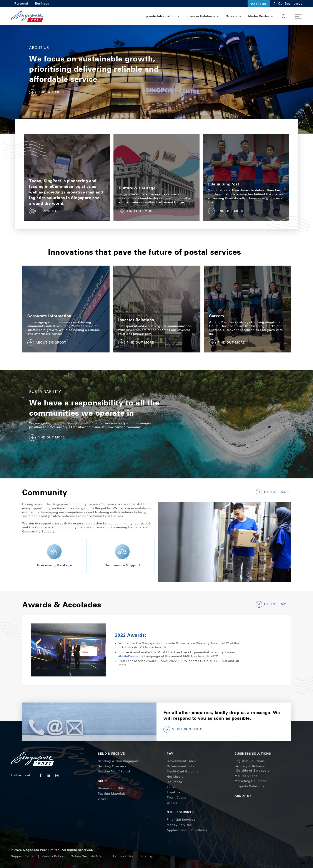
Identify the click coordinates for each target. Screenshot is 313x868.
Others (172, 803)
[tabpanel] (66, 309)
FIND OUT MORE (47, 93)
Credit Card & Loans (182, 771)
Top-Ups (174, 792)
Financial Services (181, 820)
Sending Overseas (112, 766)
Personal (21, 4)
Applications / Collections (187, 830)
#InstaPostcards (131, 656)
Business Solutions (253, 753)
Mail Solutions (246, 776)
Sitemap (147, 856)
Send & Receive (111, 753)
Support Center (23, 856)
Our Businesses (288, 4)
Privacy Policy (53, 856)
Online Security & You (88, 856)
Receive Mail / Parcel (114, 771)
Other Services (181, 812)
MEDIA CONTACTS (183, 729)
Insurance (174, 782)
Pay (170, 753)
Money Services (179, 825)
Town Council (178, 798)
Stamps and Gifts (111, 788)
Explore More (273, 492)
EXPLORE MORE (273, 604)
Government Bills (180, 766)
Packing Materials (112, 794)
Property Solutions (249, 786)
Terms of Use (123, 856)
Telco (171, 787)
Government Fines (181, 761)
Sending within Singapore (118, 761)
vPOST (103, 799)
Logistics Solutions (250, 761)
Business (42, 4)
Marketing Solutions (251, 781)
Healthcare (175, 777)
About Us (258, 4)
